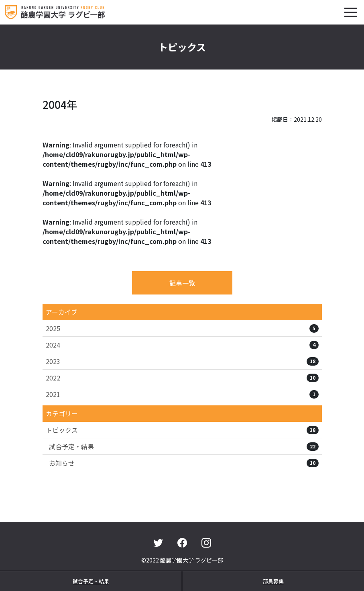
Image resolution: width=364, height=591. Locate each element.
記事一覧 (182, 283)
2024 (182, 345)
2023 (182, 361)
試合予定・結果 (184, 446)
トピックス (182, 430)
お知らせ (184, 463)
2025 (182, 328)
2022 (182, 378)
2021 (182, 394)
